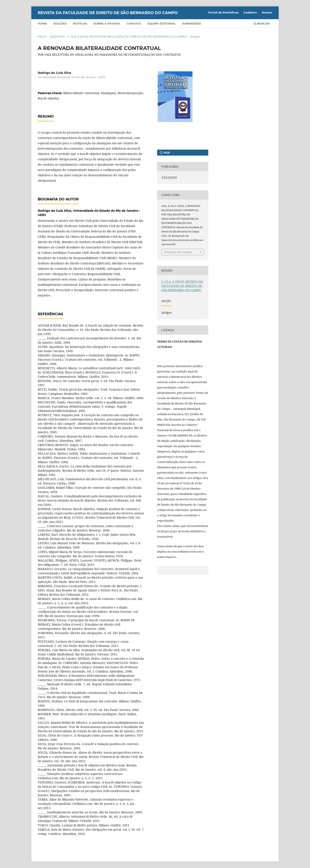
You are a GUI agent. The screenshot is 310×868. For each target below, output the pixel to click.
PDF (166, 153)
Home (42, 23)
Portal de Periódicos (223, 12)
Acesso (267, 12)
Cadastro (250, 12)
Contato (134, 23)
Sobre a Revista (107, 23)
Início (42, 36)
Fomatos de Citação (178, 252)
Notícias (80, 23)
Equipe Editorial (162, 23)
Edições (60, 23)
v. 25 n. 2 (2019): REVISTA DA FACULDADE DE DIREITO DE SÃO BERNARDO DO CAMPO (127, 36)
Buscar (262, 23)
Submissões (191, 23)
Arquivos (57, 36)
